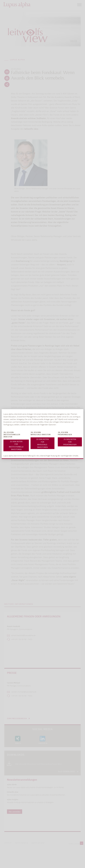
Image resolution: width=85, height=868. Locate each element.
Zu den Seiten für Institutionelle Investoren (16, 445)
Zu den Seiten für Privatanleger (70, 442)
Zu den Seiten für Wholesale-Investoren (42, 443)
